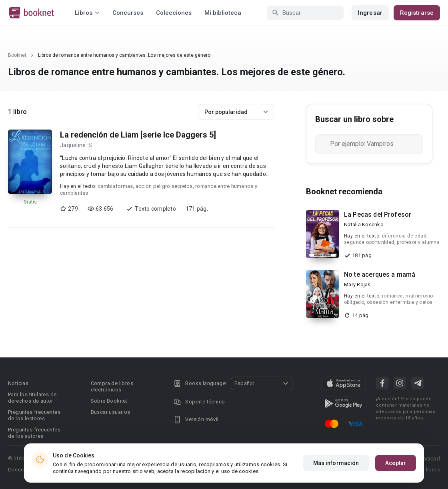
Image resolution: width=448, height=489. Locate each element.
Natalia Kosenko (364, 225)
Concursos (128, 13)
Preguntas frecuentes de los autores (34, 433)
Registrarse (417, 13)
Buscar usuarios (111, 412)
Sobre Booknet (109, 401)
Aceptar (396, 463)
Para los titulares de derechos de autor (32, 398)
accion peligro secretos (164, 186)
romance (393, 296)
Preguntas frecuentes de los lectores (34, 415)
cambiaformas (115, 186)
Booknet (17, 55)
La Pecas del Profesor (378, 215)
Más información (336, 463)
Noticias (18, 383)
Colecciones (174, 13)
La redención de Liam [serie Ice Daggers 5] (138, 135)
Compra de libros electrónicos (112, 386)
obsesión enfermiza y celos (400, 302)
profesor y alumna (418, 242)
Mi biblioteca (223, 13)
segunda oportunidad (369, 242)
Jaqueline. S (76, 145)
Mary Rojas (357, 284)
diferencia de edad (404, 236)
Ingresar (370, 13)
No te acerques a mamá (380, 274)
